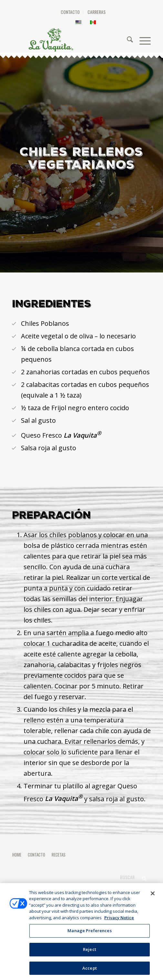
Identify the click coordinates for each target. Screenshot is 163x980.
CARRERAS (97, 12)
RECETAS (59, 855)
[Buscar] (127, 40)
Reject (90, 952)
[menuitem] (70, 12)
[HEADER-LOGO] (82, 40)
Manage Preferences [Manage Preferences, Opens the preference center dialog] (89, 933)
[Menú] (142, 40)
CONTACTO (70, 12)
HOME (17, 855)
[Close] (153, 896)
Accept (90, 971)
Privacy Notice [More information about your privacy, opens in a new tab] (119, 921)
